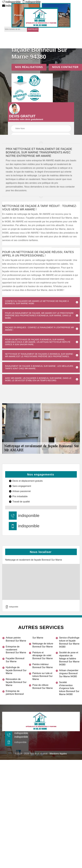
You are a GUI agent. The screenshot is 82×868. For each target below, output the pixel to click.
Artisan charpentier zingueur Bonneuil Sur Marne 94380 (69, 673)
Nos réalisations (29, 67)
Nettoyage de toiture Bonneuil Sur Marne (43, 645)
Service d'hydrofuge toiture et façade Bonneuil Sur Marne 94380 (69, 642)
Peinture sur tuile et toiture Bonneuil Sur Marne (43, 676)
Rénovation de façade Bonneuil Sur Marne (16, 682)
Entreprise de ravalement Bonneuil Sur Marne (16, 650)
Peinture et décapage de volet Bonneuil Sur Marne (43, 656)
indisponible (11, 2)
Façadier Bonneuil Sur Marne (15, 660)
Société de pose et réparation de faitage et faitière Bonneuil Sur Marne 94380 (69, 658)
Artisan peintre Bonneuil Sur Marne (16, 639)
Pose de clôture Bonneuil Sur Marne (43, 687)
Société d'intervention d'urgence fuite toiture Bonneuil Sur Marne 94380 (69, 688)
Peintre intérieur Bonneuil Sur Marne (43, 666)
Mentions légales (58, 754)
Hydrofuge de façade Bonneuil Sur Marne (16, 670)
